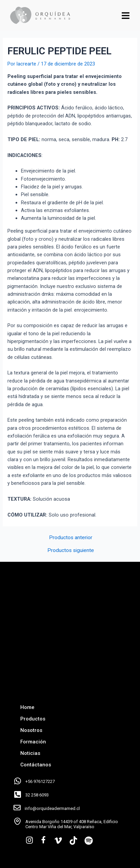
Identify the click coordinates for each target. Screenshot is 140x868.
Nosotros (31, 730)
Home (27, 707)
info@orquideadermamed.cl (52, 808)
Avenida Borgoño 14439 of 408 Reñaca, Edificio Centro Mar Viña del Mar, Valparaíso (72, 824)
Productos (33, 719)
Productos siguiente (71, 551)
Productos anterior (71, 538)
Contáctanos (36, 765)
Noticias (30, 753)
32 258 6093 (37, 795)
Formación (33, 742)
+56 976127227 (40, 781)
